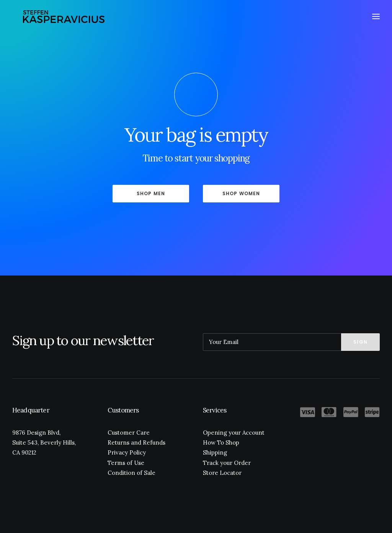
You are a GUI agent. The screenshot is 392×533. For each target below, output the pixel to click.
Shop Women (241, 193)
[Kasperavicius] (65, 18)
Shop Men (151, 193)
